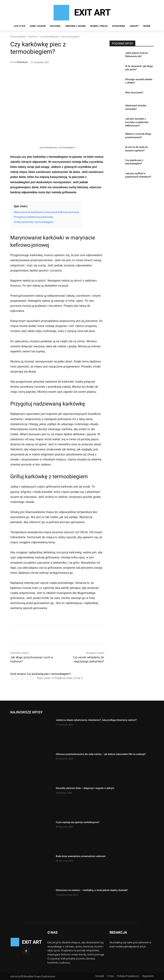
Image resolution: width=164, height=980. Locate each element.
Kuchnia (33, 37)
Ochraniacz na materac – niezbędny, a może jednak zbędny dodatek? (92, 890)
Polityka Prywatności (128, 976)
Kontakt (100, 976)
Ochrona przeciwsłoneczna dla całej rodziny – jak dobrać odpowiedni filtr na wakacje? (101, 754)
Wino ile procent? (134, 93)
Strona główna (18, 37)
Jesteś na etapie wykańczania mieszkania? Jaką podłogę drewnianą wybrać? (96, 720)
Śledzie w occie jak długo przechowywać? (138, 135)
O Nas (110, 976)
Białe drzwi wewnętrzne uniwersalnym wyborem (81, 856)
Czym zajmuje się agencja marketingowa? (78, 822)
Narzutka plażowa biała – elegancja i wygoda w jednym (85, 788)
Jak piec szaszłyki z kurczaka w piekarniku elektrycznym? (137, 122)
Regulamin (148, 976)
